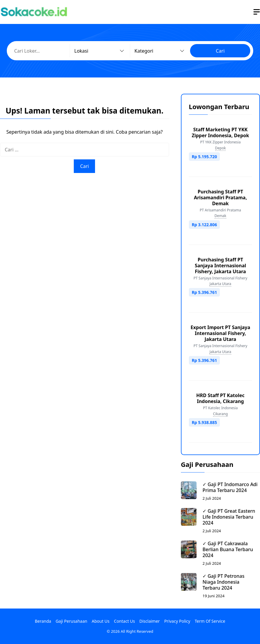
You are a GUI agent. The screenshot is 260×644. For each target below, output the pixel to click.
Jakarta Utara (220, 284)
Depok (221, 148)
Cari (220, 51)
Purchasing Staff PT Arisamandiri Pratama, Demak (220, 198)
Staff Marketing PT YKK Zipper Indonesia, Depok (220, 132)
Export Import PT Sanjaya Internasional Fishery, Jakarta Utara (220, 333)
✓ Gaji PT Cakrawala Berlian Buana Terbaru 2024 (228, 549)
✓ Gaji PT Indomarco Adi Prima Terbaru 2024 (230, 487)
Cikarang (220, 414)
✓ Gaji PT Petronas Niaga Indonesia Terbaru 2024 (223, 582)
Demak (220, 216)
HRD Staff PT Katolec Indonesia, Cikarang (220, 398)
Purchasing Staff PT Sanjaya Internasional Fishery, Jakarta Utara (220, 266)
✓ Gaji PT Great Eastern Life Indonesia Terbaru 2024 (229, 517)
